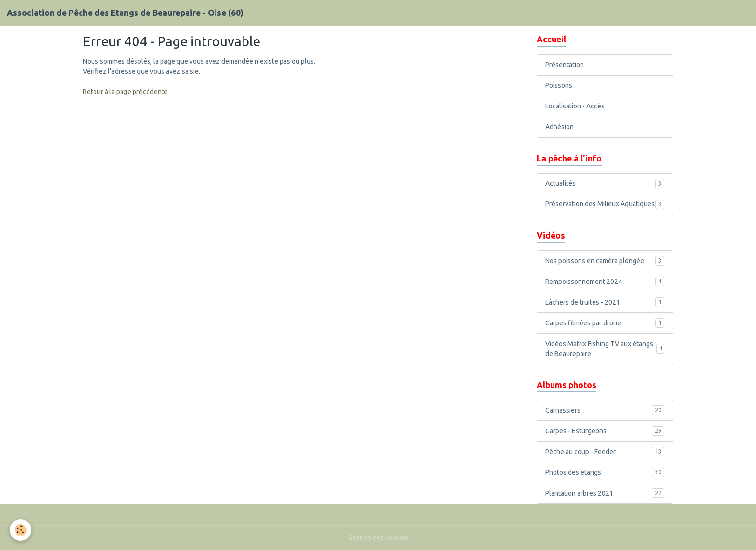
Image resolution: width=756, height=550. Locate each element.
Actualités (605, 184)
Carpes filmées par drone (605, 323)
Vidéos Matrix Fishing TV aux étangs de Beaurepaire (605, 349)
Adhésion (560, 127)
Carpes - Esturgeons (605, 431)
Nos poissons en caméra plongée (605, 261)
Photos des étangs (605, 472)
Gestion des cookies (378, 537)
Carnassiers (605, 410)
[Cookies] (20, 530)
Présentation (565, 65)
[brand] (125, 13)
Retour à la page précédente (125, 92)
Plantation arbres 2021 (605, 493)
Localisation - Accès (575, 106)
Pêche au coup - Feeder (605, 452)
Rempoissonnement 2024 (605, 282)
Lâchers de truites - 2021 (605, 302)
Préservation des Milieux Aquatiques (605, 204)
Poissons (559, 85)
